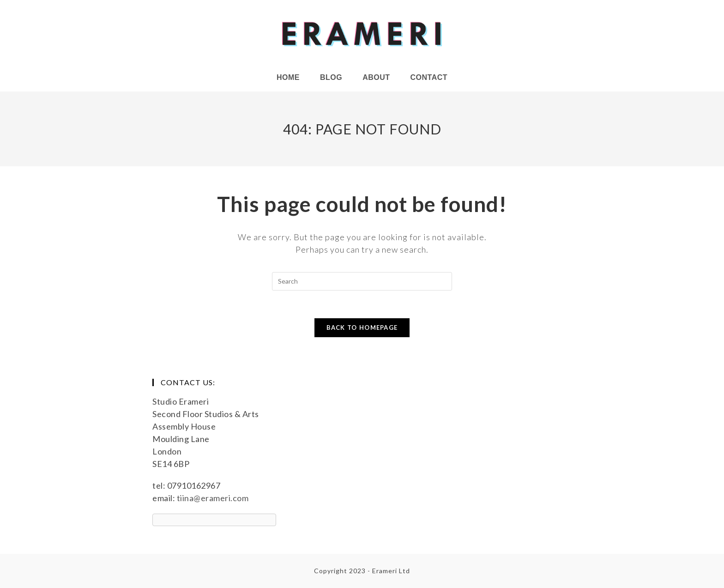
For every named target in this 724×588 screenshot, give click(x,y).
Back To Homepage (362, 327)
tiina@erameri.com (213, 498)
